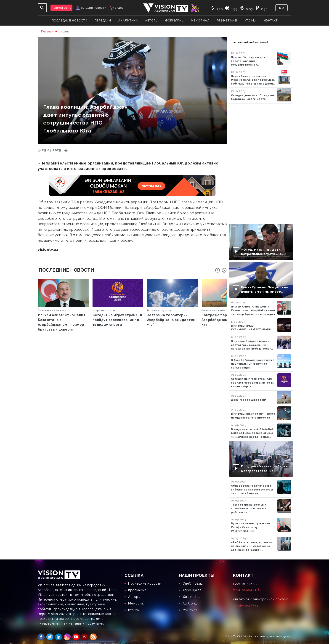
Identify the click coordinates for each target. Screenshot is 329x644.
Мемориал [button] (200, 20)
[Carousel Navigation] (221, 270)
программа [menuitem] (137, 590)
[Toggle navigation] (42, 8)
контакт (271, 20)
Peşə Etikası (227, 20)
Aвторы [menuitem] (134, 597)
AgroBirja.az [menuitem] (192, 590)
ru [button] (281, 8)
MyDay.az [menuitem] (190, 610)
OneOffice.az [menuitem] (193, 583)
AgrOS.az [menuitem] (190, 603)
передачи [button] (103, 20)
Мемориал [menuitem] (137, 603)
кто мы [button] (251, 20)
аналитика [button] (128, 20)
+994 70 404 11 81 (247, 590)
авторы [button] (152, 20)
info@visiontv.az (246, 605)
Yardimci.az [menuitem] (192, 597)
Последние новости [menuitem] (145, 583)
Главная (47, 31)
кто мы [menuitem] (134, 610)
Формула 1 (175, 20)
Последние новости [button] (69, 20)
